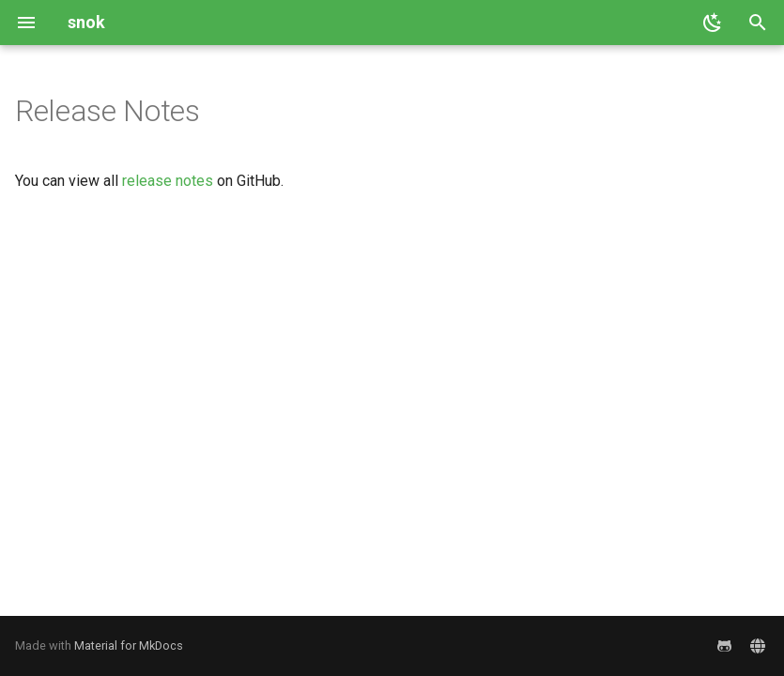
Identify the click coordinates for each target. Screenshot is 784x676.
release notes (168, 181)
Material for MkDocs (129, 645)
